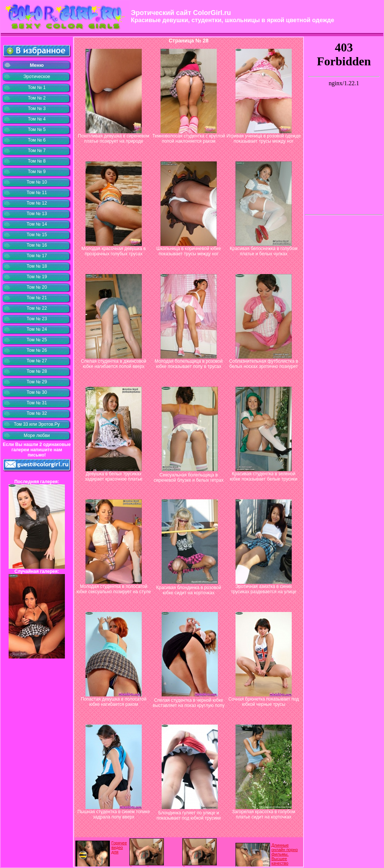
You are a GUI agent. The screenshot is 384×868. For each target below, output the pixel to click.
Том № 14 (37, 224)
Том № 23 (37, 319)
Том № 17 (37, 256)
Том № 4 (37, 119)
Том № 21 (37, 298)
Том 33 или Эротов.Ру (37, 424)
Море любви (37, 436)
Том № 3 (37, 108)
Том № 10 (37, 182)
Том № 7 (37, 151)
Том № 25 (37, 340)
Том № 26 (37, 350)
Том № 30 (37, 392)
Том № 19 (37, 277)
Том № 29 (37, 382)
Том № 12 (37, 203)
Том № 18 (37, 266)
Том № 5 (37, 130)
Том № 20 (37, 287)
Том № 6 (37, 140)
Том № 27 (37, 361)
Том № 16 (37, 245)
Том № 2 (37, 98)
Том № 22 (37, 308)
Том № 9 (37, 172)
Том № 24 (37, 329)
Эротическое (37, 77)
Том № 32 (37, 413)
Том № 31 (37, 403)
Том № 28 (37, 371)
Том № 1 (37, 87)
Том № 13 (37, 214)
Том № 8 (37, 161)
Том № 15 (37, 235)
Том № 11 (37, 193)
